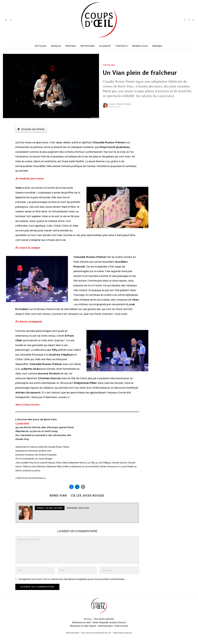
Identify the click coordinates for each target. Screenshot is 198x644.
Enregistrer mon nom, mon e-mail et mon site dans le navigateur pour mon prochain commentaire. (72, 579)
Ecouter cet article (31, 129)
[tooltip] (185, 20)
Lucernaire (22, 423)
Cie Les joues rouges (88, 496)
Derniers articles (78, 508)
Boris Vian (58, 496)
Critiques (109, 65)
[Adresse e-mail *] (173, 606)
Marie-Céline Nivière (120, 104)
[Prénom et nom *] (173, 595)
